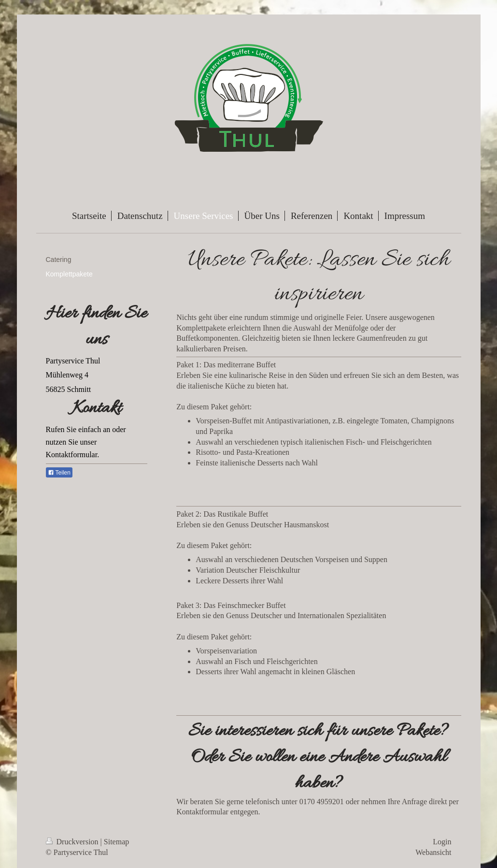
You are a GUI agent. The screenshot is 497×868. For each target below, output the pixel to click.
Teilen (59, 473)
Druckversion (73, 842)
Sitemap (116, 842)
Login (442, 842)
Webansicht (433, 852)
